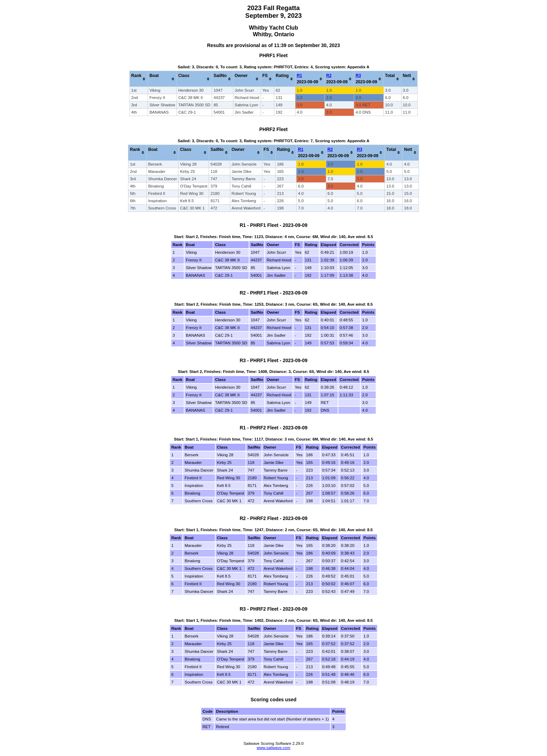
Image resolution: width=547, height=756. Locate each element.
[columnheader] (139, 79)
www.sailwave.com (274, 748)
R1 (299, 76)
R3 (358, 76)
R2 (329, 76)
